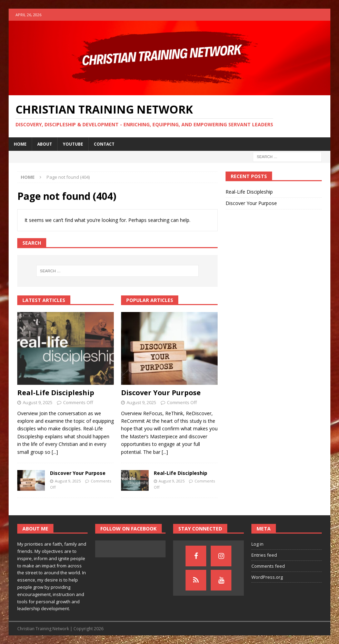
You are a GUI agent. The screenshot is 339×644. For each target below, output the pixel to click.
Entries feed (264, 555)
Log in (257, 544)
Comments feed (268, 566)
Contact (104, 144)
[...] (55, 452)
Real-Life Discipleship (56, 393)
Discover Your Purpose (78, 473)
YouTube (73, 144)
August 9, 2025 (38, 402)
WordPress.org (267, 577)
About (45, 144)
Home (20, 144)
